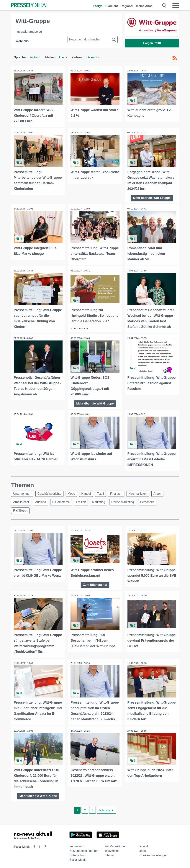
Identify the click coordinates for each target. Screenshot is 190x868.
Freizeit (83, 502)
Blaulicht (112, 6)
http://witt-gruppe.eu (29, 32)
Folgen (152, 44)
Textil (104, 493)
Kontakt (145, 846)
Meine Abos (144, 6)
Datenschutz (78, 855)
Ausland (42, 502)
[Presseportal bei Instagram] (44, 845)
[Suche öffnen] (164, 6)
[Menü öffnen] (176, 6)
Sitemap (110, 855)
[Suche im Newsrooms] (93, 40)
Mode (73, 493)
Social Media (78, 859)
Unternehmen (23, 493)
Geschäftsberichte (51, 493)
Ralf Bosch (21, 511)
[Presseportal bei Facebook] (33, 846)
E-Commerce (63, 502)
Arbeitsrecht (21, 502)
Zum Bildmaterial (95, 585)
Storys (98, 6)
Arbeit (163, 493)
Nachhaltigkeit (143, 493)
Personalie (152, 502)
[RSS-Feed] (175, 58)
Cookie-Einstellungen (154, 855)
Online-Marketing (127, 502)
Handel (89, 493)
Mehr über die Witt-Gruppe (152, 197)
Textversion (112, 850)
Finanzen (120, 493)
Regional (127, 6)
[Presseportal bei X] (38, 846)
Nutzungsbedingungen (84, 850)
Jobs (143, 850)
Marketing (102, 502)
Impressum (77, 846)
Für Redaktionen (115, 846)
